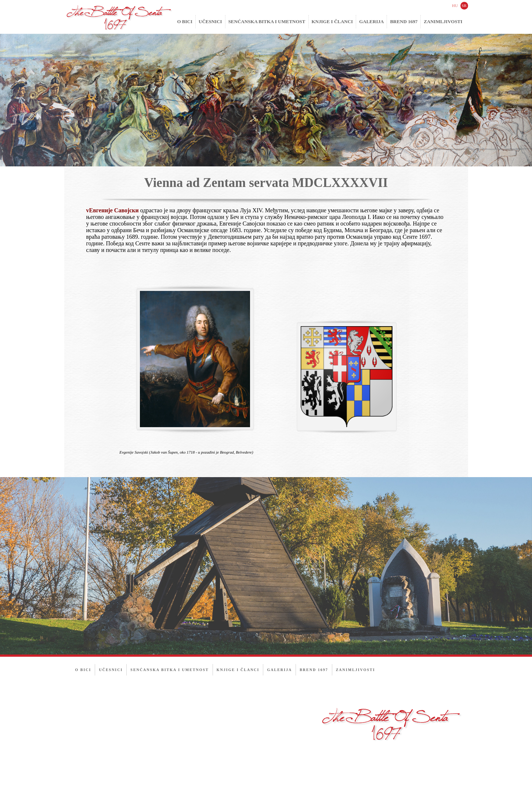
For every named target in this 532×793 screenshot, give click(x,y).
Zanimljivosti (443, 21)
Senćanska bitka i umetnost (267, 21)
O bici (185, 21)
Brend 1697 (404, 21)
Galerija (371, 21)
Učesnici (210, 21)
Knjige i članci (332, 21)
